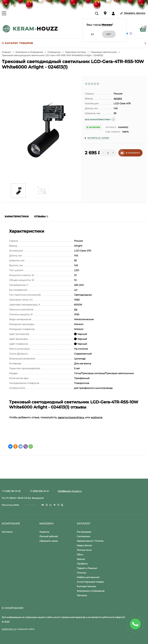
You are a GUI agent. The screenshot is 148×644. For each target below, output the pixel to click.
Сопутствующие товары (90, 582)
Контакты (7, 532)
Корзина (44, 532)
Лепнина (82, 595)
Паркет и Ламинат (87, 568)
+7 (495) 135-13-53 (11, 491)
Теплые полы (84, 550)
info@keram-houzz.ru (70, 491)
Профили (82, 564)
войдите (97, 417)
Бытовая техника (86, 586)
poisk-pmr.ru (9, 629)
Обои (80, 555)
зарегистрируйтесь (71, 417)
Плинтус (82, 573)
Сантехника (83, 536)
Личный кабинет (49, 536)
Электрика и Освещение (91, 591)
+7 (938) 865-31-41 (39, 491)
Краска (81, 559)
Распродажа (84, 532)
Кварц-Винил (84, 545)
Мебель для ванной (88, 577)
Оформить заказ (49, 541)
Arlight (118, 98)
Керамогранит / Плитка (90, 541)
